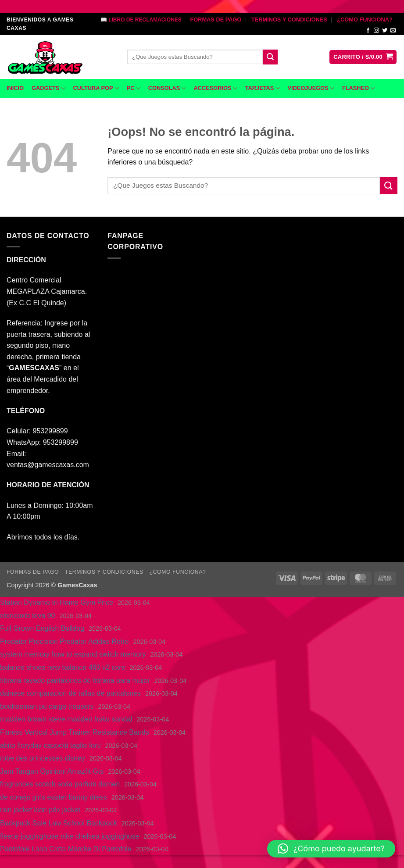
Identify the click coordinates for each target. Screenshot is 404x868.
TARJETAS (263, 88)
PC (134, 88)
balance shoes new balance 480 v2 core (63, 667)
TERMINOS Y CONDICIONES (289, 20)
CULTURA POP (96, 88)
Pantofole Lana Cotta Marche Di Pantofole (66, 849)
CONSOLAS (167, 88)
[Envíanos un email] (393, 31)
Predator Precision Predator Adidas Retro (64, 641)
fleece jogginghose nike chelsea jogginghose (70, 836)
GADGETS (48, 88)
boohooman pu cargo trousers (47, 706)
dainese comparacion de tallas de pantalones (70, 693)
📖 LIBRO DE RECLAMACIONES (141, 20)
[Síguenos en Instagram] (376, 31)
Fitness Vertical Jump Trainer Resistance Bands (75, 732)
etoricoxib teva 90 (27, 616)
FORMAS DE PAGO (216, 20)
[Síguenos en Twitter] (385, 31)
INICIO (15, 88)
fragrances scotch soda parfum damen (60, 784)
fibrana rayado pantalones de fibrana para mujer (75, 680)
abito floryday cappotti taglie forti (50, 745)
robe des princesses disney (43, 758)
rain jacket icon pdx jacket (40, 810)
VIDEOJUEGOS (311, 88)
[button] (363, 57)
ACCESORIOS (215, 88)
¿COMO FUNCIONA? (365, 20)
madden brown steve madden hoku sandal (66, 719)
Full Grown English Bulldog (42, 628)
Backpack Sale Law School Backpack (59, 823)
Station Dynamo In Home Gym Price (57, 602)
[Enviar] (270, 57)
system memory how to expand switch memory (73, 654)
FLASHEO (358, 88)
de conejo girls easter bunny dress (54, 797)
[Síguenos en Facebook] (368, 31)
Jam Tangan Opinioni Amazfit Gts (52, 771)
